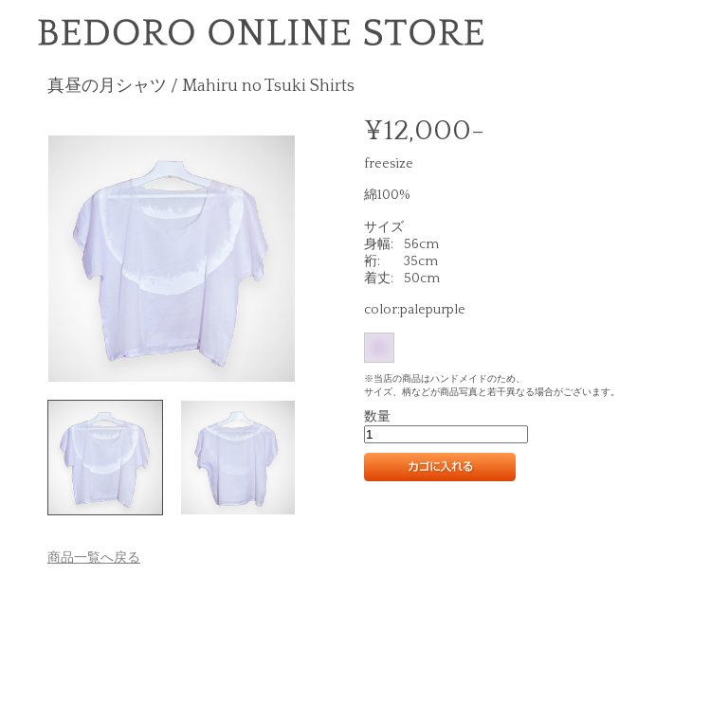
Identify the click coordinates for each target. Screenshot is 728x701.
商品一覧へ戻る (94, 558)
